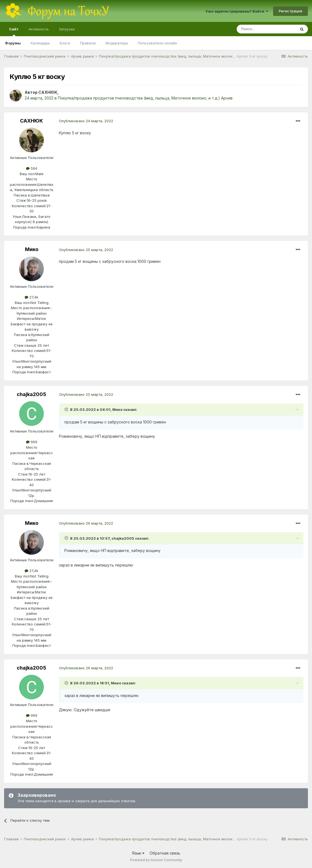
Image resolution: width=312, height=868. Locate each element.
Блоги (65, 43)
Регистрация (290, 11)
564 (32, 168)
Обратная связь (165, 853)
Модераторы (117, 43)
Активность (39, 29)
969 (32, 442)
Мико (32, 249)
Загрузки (67, 29)
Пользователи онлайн (157, 43)
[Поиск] (266, 29)
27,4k (32, 297)
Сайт (14, 32)
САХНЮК (48, 92)
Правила (88, 43)
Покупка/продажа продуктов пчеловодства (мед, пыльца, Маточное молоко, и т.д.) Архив (145, 98)
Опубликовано (86, 121)
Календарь (40, 43)
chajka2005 (32, 394)
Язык (138, 853)
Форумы (13, 43)
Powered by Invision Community (156, 860)
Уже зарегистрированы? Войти (237, 11)
